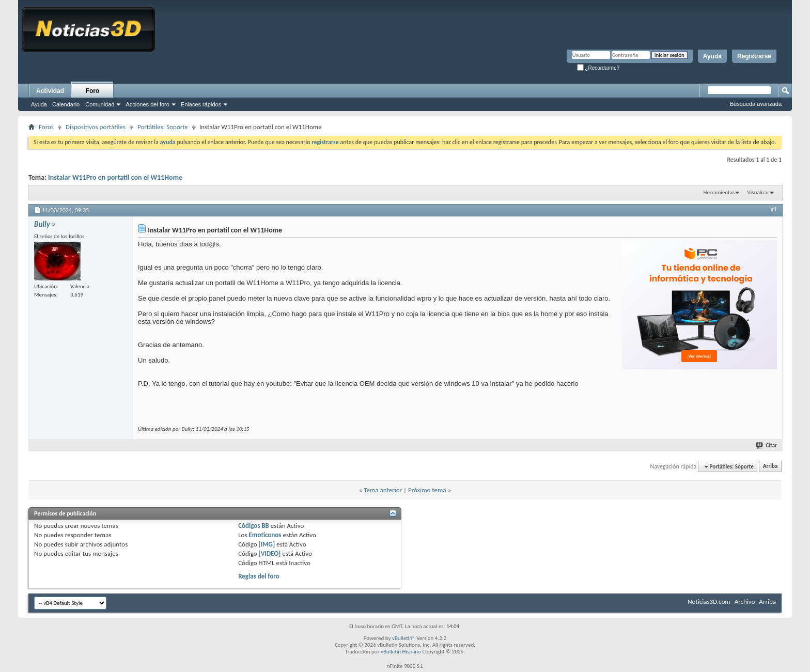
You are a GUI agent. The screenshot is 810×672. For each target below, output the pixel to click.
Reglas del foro (259, 576)
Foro (93, 91)
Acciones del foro (147, 104)
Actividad (50, 91)
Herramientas (719, 192)
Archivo (745, 601)
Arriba (770, 467)
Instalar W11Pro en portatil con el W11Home (115, 177)
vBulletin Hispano (401, 652)
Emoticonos (265, 535)
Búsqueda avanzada (756, 104)
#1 (774, 209)
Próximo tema (427, 490)
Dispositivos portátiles (96, 127)
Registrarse (754, 56)
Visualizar (758, 192)
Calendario (66, 104)
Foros (46, 127)
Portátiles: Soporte (163, 127)
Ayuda (712, 56)
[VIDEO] (270, 553)
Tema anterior (383, 490)
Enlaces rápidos (201, 104)
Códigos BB (254, 526)
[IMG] (267, 544)
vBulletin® (404, 638)
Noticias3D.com (709, 601)
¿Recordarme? (598, 68)
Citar (767, 446)
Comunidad (100, 104)
